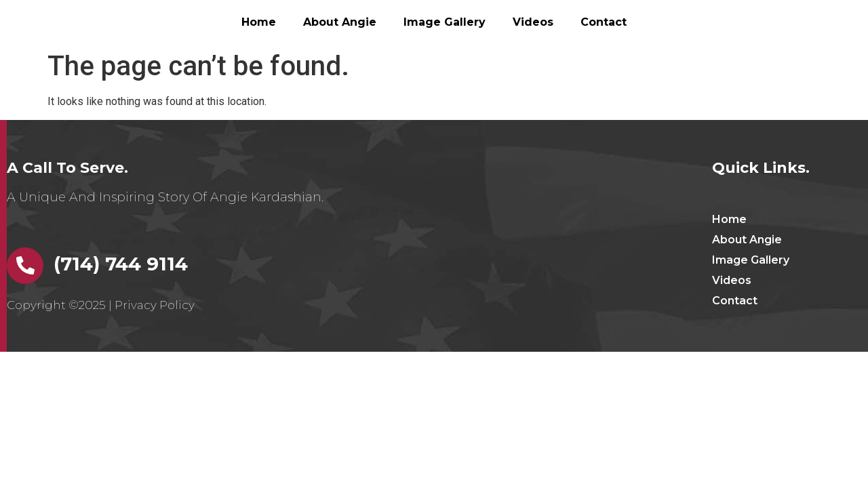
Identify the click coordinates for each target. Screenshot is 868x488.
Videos (533, 22)
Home (259, 22)
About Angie (340, 22)
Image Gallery (445, 22)
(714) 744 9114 (121, 264)
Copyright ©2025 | (61, 305)
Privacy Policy (155, 305)
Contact (604, 22)
